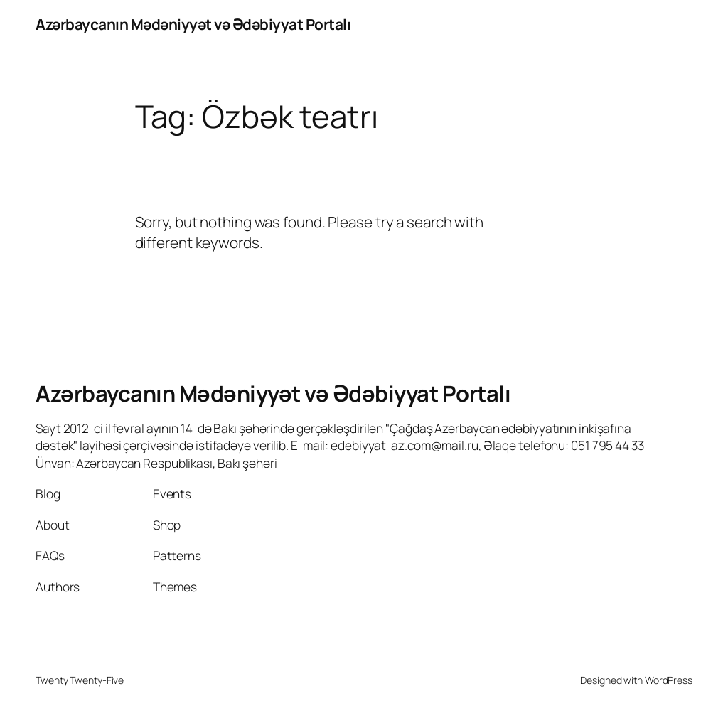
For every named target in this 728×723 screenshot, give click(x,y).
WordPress (669, 680)
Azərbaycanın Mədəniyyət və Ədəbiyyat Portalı (193, 24)
